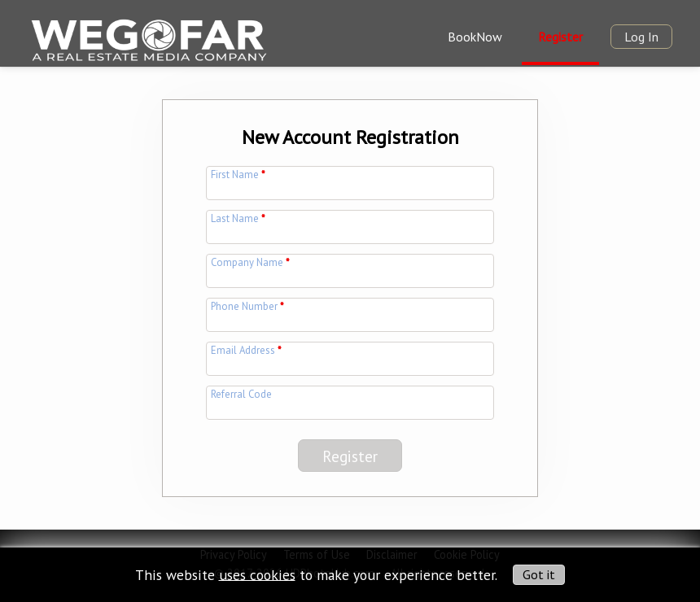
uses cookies (257, 574)
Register (560, 37)
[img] (148, 39)
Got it (539, 574)
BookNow (475, 37)
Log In (641, 37)
